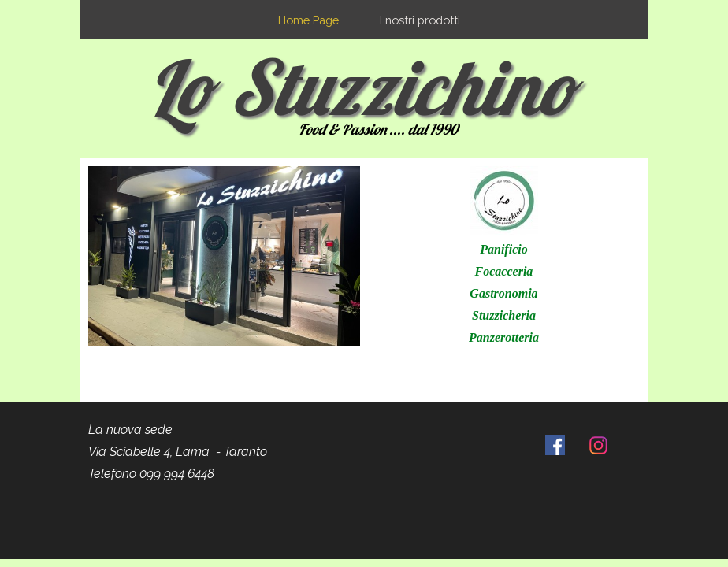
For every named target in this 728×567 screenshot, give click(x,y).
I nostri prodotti (420, 20)
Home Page (308, 20)
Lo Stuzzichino (362, 87)
